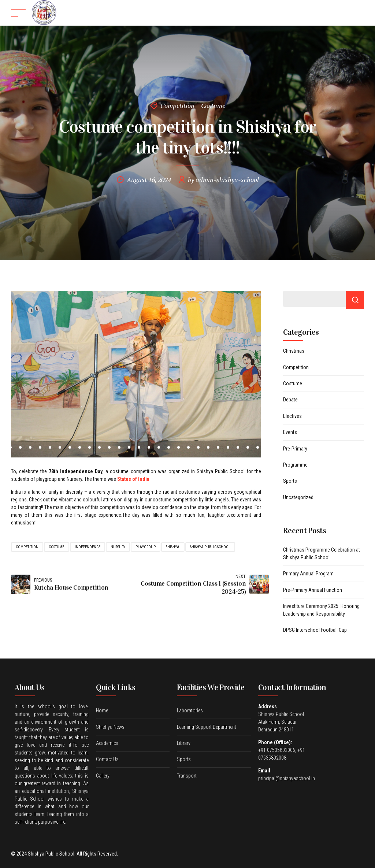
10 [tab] (80, 447)
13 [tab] (109, 447)
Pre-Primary (295, 449)
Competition (177, 105)
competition (27, 547)
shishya (173, 547)
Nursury (118, 547)
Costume (213, 105)
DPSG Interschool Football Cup (315, 630)
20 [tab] (179, 447)
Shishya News (110, 727)
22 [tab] (198, 447)
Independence (88, 547)
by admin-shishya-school (223, 179)
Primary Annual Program (308, 574)
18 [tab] (159, 447)
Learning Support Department (207, 727)
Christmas (294, 351)
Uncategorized (298, 497)
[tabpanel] (136, 374)
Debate (290, 400)
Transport (187, 776)
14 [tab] (119, 447)
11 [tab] (90, 447)
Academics (107, 743)
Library (184, 743)
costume (56, 547)
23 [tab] (208, 447)
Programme (295, 465)
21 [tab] (188, 447)
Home (102, 711)
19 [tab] (169, 447)
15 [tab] (129, 447)
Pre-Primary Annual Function (313, 590)
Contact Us (107, 759)
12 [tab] (99, 447)
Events (290, 432)
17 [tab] (149, 447)
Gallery (103, 776)
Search (355, 300)
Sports (290, 481)
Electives (292, 416)
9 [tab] (70, 447)
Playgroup (146, 547)
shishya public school (210, 547)
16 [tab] (139, 447)
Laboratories (190, 711)
